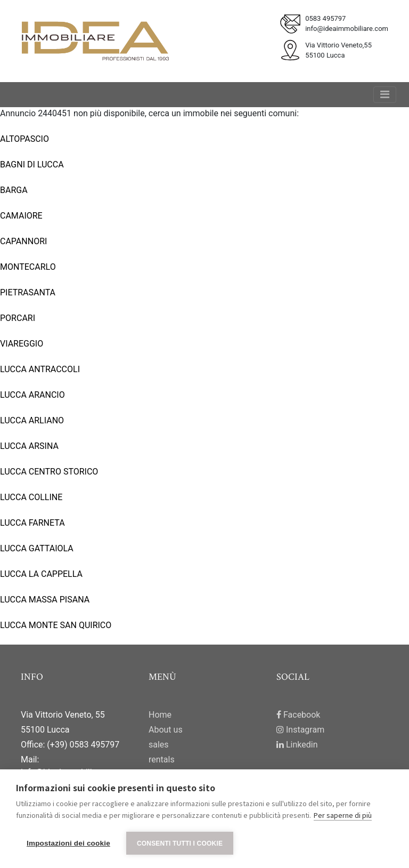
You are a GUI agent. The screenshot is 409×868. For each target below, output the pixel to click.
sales (159, 745)
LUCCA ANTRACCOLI (40, 369)
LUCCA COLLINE (31, 497)
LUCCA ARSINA (29, 446)
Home (160, 715)
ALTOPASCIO (24, 139)
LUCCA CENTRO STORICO (49, 472)
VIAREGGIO (22, 344)
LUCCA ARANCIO (32, 395)
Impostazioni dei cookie (68, 843)
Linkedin (297, 745)
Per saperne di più (343, 815)
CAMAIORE (21, 216)
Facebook (298, 715)
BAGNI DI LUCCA (32, 164)
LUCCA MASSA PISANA (45, 600)
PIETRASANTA (28, 292)
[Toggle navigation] (385, 95)
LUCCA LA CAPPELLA (41, 574)
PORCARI (18, 318)
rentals (162, 759)
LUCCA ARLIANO (32, 420)
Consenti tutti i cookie (180, 843)
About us (166, 730)
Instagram (300, 730)
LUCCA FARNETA (32, 523)
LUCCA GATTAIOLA (37, 548)
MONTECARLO (28, 267)
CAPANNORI (23, 241)
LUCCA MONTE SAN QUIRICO (56, 625)
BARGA (14, 190)
